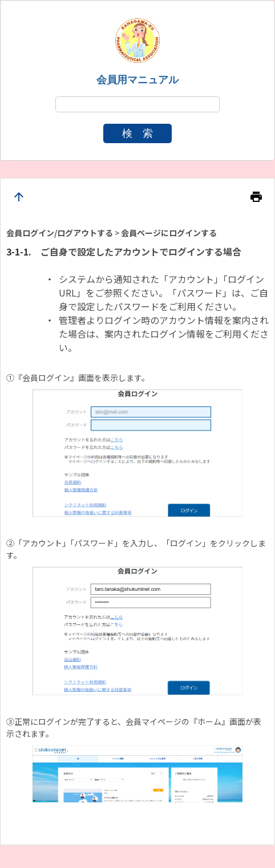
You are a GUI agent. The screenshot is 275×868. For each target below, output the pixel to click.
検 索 (137, 133)
